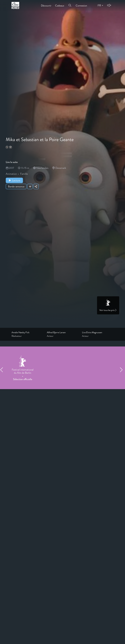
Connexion (81, 4)
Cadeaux (60, 4)
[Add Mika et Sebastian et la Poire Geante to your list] (30, 186)
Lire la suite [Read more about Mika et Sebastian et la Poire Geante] (12, 162)
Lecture (14, 180)
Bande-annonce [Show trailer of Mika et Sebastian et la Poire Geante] (16, 186)
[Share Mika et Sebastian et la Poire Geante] (36, 186)
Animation (11, 174)
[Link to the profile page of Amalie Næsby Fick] (27, 332)
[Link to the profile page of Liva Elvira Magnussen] (98, 332)
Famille (24, 174)
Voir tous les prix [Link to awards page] (108, 310)
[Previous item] (3, 370)
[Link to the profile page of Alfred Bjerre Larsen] (63, 332)
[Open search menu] (70, 4)
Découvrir (46, 4)
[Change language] (100, 5)
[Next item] (122, 370)
